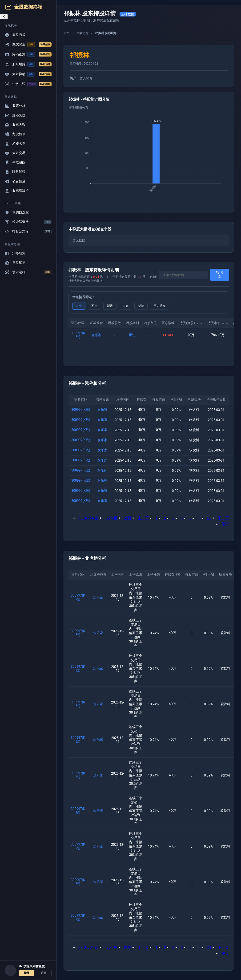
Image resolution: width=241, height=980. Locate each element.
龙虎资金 (28, 45)
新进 (110, 306)
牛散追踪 (15, 162)
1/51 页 (111, 947)
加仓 (125, 306)
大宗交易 (15, 153)
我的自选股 (17, 212)
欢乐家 (96, 335)
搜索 (219, 275)
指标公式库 (28, 232)
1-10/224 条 (89, 518)
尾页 (225, 524)
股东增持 (28, 64)
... (199, 518)
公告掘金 (15, 181)
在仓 (79, 306)
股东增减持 (17, 191)
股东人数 (15, 125)
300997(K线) (78, 335)
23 (209, 518)
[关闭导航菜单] (4, 17)
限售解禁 (15, 172)
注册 (44, 973)
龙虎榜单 (15, 134)
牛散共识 (28, 84)
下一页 (223, 518)
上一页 (143, 518)
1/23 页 (111, 518)
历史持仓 (160, 306)
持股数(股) (191, 323)
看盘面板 (15, 35)
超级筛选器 (28, 222)
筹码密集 (28, 54)
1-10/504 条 (89, 947)
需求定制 (28, 272)
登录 (26, 973)
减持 (141, 306)
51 (209, 948)
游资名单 (15, 144)
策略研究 (15, 253)
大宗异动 (28, 74)
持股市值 (218, 323)
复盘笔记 (15, 263)
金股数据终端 (24, 7)
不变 (94, 306)
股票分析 (15, 106)
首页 (67, 33)
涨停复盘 (15, 115)
